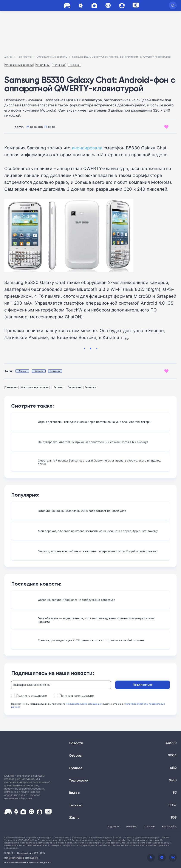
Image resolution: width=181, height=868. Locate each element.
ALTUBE (136, 5)
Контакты (149, 827)
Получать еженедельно (74, 696)
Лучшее (76, 768)
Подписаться (150, 685)
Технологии (11, 387)
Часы (81, 5)
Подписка (113, 827)
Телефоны (59, 65)
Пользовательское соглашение (21, 858)
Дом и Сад (122, 5)
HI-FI (108, 5)
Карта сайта (169, 827)
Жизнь (74, 817)
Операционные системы (19, 65)
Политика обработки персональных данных (28, 862)
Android (22, 371)
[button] (173, 5)
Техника (74, 65)
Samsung (39, 371)
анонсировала (87, 148)
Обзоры (76, 755)
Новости (76, 743)
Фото (94, 5)
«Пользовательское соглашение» (84, 704)
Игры (67, 5)
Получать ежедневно (29, 696)
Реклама (131, 827)
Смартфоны (43, 65)
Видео (74, 793)
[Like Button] (166, 127)
